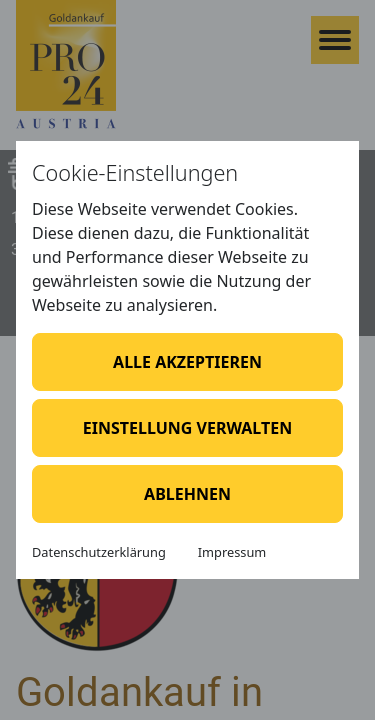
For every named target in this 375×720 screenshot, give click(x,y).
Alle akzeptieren (187, 362)
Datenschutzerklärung (99, 552)
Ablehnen (187, 494)
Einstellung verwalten (187, 428)
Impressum (232, 552)
